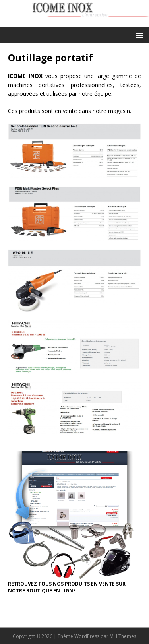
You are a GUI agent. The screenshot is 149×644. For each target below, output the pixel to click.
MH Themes (123, 636)
